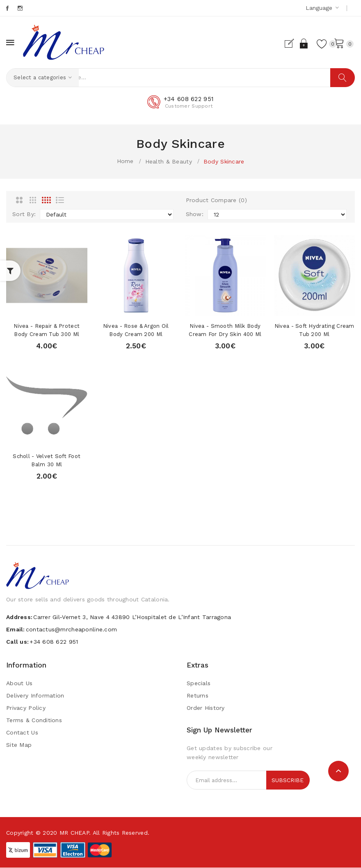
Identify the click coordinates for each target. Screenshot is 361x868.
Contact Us (22, 733)
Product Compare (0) (216, 200)
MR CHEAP (74, 833)
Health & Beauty (169, 161)
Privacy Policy (26, 708)
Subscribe (288, 781)
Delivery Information (35, 696)
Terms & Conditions (34, 721)
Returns (198, 696)
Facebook (8, 8)
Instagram (21, 8)
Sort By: (24, 214)
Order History (206, 708)
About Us (19, 684)
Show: (195, 214)
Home (125, 161)
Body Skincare (224, 161)
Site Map (19, 745)
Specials (199, 684)
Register (280, 44)
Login (294, 44)
